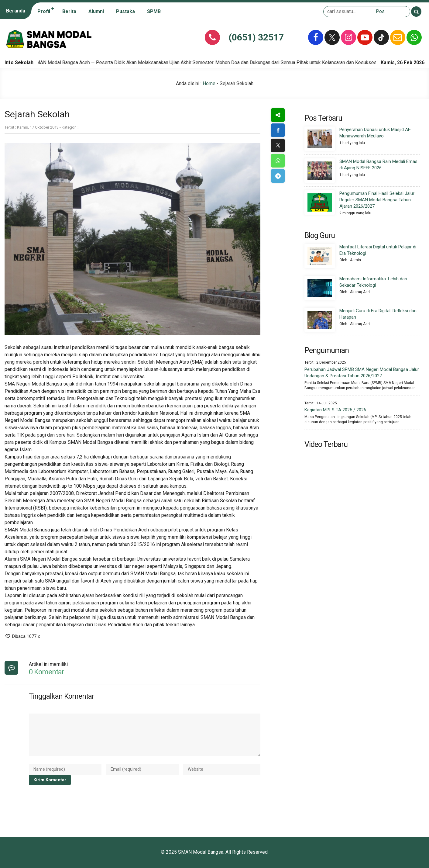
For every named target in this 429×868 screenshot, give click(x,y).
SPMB (154, 11)
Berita (69, 11)
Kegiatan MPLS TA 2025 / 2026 (335, 410)
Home (209, 83)
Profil (44, 11)
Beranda (16, 11)
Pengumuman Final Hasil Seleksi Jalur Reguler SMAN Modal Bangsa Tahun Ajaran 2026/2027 (377, 200)
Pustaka (125, 11)
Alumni (96, 11)
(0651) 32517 (256, 37)
